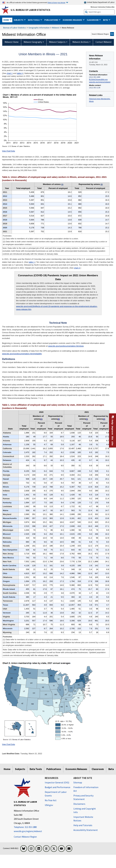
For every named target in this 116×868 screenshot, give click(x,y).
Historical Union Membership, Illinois (100, 100)
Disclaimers (79, 804)
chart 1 (10, 73)
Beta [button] (106, 20)
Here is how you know (56, 2)
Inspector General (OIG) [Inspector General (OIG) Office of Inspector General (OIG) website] (57, 782)
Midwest (56, 28)
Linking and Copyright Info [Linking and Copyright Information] (85, 810)
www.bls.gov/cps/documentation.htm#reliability (22, 354)
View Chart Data (9, 151)
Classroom (98, 769)
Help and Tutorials (83, 825)
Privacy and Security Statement (83, 797)
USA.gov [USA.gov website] (49, 805)
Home (7, 769)
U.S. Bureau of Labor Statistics (30, 10)
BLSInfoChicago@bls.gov (98, 79)
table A (20, 73)
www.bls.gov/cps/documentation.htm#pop (66, 346)
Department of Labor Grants (56, 794)
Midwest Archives (81, 42)
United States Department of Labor (99, 2)
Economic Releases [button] (73, 20)
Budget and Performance (58, 787)
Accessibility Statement (86, 830)
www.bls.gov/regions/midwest (100, 82)
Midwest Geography (33, 42)
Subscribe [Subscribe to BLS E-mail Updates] (110, 7)
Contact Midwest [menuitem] (104, 42)
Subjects (20, 769)
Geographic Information (39, 28)
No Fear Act (51, 800)
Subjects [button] (19, 20)
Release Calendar (98, 7)
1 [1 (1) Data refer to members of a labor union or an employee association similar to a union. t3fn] (41, 419)
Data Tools (36, 769)
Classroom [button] (93, 20)
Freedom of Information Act (86, 789)
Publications (54, 769)
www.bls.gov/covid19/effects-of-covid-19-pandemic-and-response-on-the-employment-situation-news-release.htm (57, 308)
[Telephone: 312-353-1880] (27, 827)
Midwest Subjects (57, 42)
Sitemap (78, 782)
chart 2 (77, 268)
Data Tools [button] (34, 20)
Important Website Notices (83, 819)
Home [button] (6, 20)
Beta (111, 769)
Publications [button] (51, 20)
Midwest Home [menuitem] (12, 42)
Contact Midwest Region (25, 837)
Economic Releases (76, 769)
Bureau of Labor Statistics (15, 28)
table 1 (32, 262)
